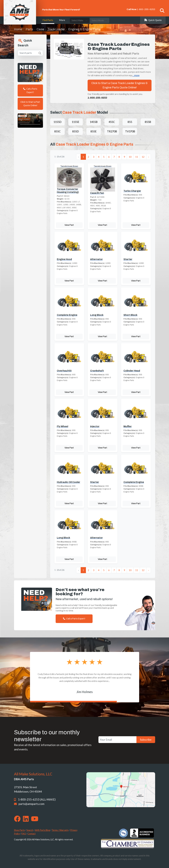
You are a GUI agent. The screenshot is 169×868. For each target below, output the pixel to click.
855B (148, 122)
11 (137, 157)
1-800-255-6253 (146, 9)
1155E (75, 122)
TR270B (112, 131)
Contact (32, 834)
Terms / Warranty (60, 830)
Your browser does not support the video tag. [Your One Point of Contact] (30, 121)
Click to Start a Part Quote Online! (30, 104)
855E (94, 131)
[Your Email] (117, 740)
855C (57, 131)
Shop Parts (19, 830)
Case (40, 29)
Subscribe (146, 740)
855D (76, 131)
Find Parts (48, 20)
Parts (29, 29)
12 (143, 157)
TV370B (130, 131)
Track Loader (56, 29)
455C (112, 122)
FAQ (24, 834)
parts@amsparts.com (31, 804)
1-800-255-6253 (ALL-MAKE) (37, 799)
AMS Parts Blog (42, 830)
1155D (57, 122)
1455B (94, 122)
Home (18, 29)
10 (130, 157)
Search (30, 830)
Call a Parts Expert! (30, 91)
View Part (69, 225)
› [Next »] (149, 157)
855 (130, 122)
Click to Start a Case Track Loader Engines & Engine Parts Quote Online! (119, 85)
